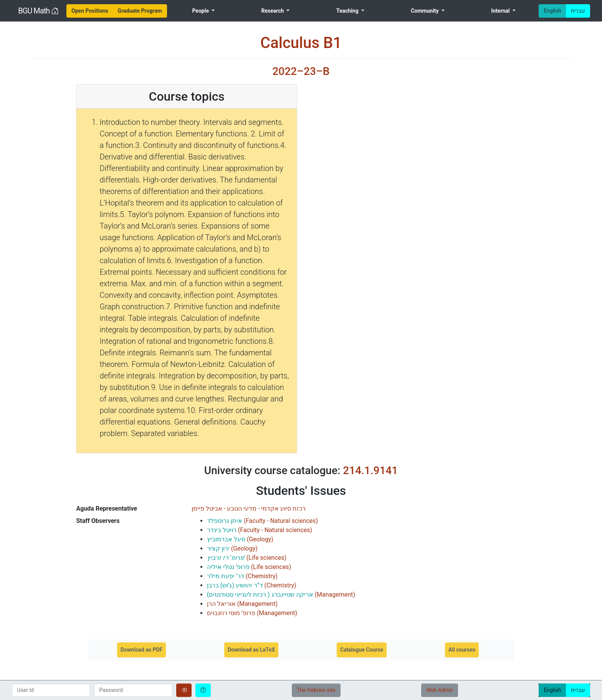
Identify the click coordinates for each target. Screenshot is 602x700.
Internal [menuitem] (501, 11)
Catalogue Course (362, 650)
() (262, 521)
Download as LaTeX (251, 650)
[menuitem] (90, 11)
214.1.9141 (370, 470)
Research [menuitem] (273, 11)
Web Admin (439, 690)
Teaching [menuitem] (348, 11)
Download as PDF (142, 650)
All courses (462, 650)
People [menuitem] (201, 11)
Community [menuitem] (425, 11)
